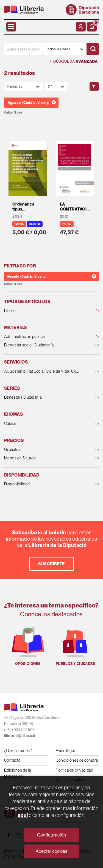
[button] (92, 27)
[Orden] (23, 87)
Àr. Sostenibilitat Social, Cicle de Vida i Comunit (43, 371)
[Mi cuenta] (81, 27)
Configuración (52, 835)
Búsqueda (74, 61)
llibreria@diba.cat (20, 736)
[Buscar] (93, 49)
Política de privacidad (75, 770)
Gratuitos (43, 450)
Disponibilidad (43, 484)
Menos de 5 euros (43, 458)
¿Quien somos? (18, 750)
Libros (43, 311)
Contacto (12, 760)
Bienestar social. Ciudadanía (43, 345)
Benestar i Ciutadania (43, 397)
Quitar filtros (13, 113)
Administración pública (43, 337)
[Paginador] (56, 87)
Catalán (43, 424)
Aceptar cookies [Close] (51, 851)
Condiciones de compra (77, 760)
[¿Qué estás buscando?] (23, 49)
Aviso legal (65, 750)
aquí (23, 815)
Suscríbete (51, 564)
